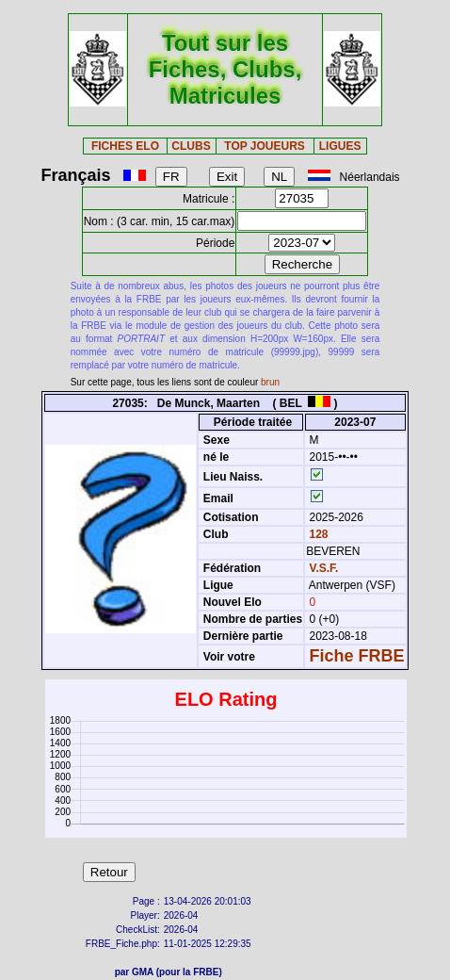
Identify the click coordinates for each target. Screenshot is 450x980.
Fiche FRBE (357, 656)
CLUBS (191, 146)
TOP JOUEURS (265, 146)
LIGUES (340, 146)
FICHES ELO (125, 146)
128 (317, 534)
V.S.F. (324, 568)
